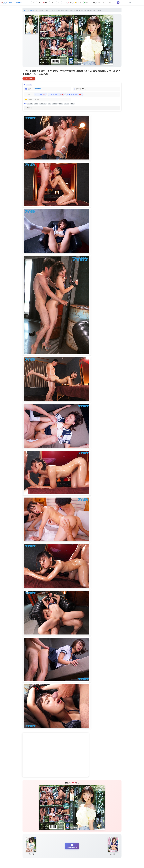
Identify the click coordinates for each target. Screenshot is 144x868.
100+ (45, 3)
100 (64, 3)
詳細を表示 (30, 109)
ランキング (80, 3)
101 (52, 3)
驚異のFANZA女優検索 (12, 3)
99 (38, 3)
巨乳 (71, 3)
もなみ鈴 (32, 10)
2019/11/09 (37, 90)
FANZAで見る (29, 79)
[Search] (110, 3)
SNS (96, 3)
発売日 (89, 3)
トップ (26, 10)
